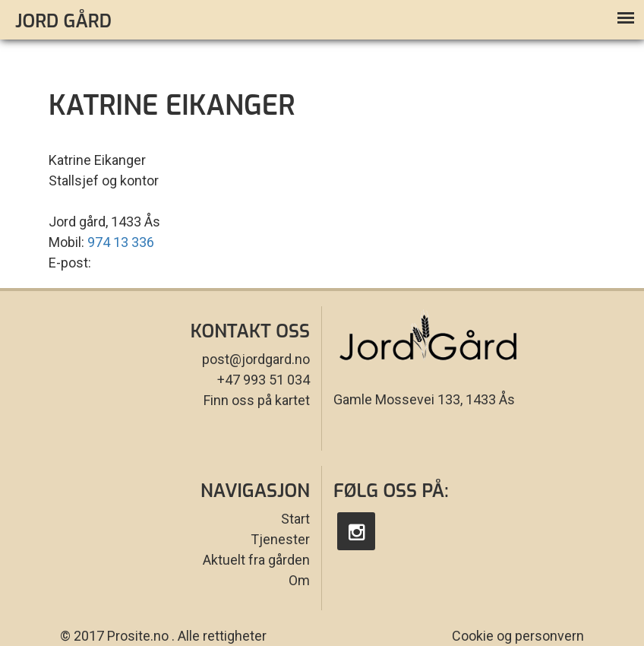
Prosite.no (138, 636)
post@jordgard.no (256, 359)
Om (299, 580)
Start (295, 519)
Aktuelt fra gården (256, 560)
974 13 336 (121, 242)
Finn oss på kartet (257, 400)
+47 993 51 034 (264, 380)
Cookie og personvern (518, 636)
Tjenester (280, 539)
